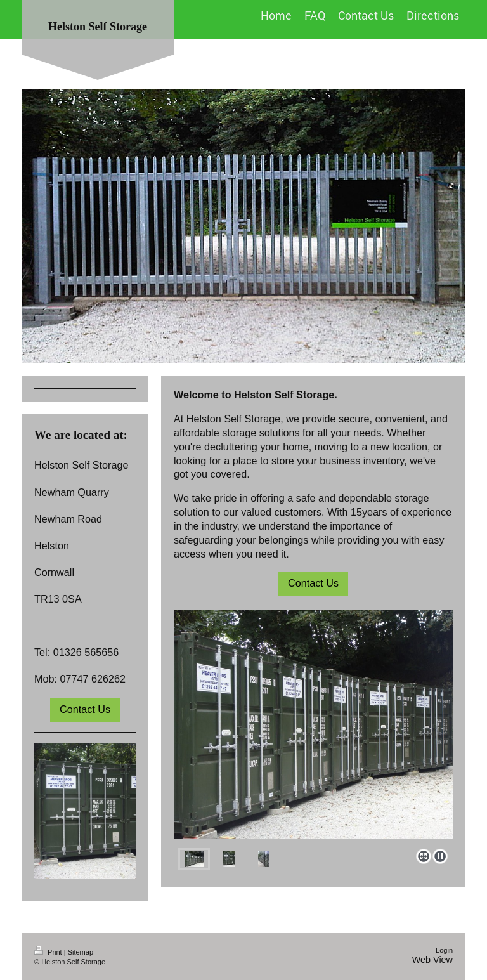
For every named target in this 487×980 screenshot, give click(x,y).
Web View (432, 960)
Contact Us (313, 583)
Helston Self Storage (98, 27)
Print (49, 952)
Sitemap (81, 952)
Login (444, 950)
